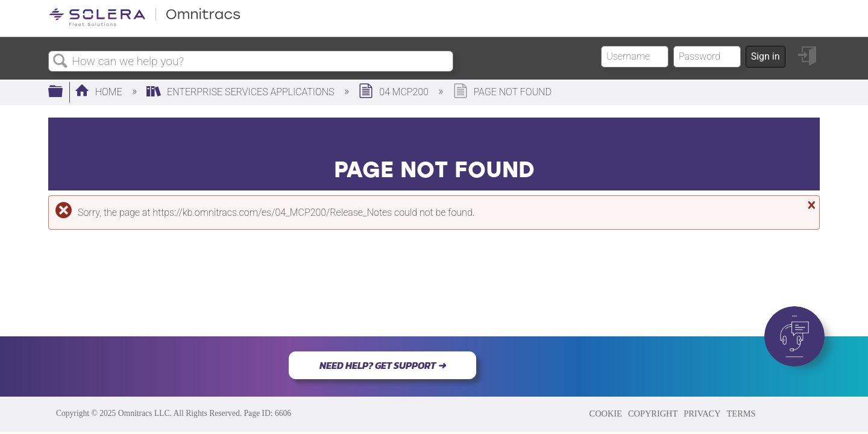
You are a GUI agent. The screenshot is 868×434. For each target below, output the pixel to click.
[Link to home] (145, 24)
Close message (810, 205)
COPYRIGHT (653, 414)
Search (60, 61)
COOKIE (606, 414)
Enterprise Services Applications (241, 92)
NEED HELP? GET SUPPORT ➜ (382, 365)
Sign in (766, 56)
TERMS (741, 414)
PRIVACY (702, 414)
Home (100, 92)
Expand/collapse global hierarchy (63, 92)
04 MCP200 (395, 92)
